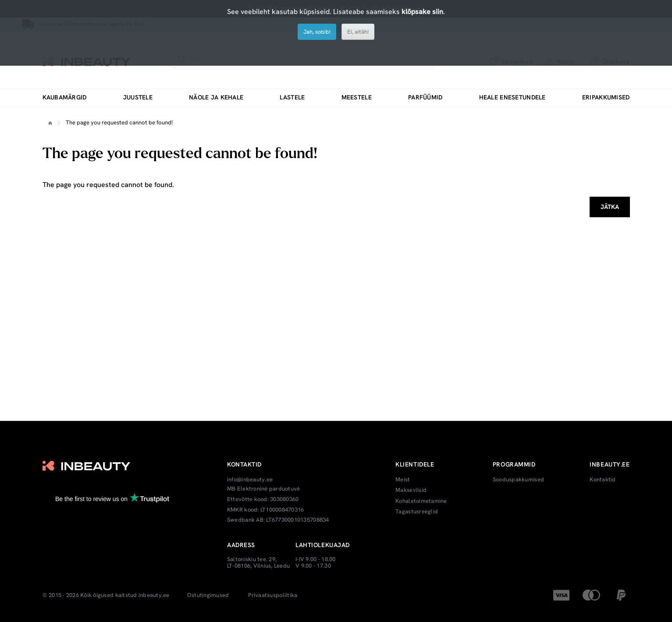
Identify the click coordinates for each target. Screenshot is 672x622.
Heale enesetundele (512, 97)
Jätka (610, 207)
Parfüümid (425, 97)
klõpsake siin (422, 12)
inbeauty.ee (154, 595)
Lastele (292, 97)
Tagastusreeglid (417, 512)
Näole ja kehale (216, 97)
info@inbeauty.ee (250, 480)
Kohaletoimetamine (421, 501)
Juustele (138, 97)
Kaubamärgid (65, 97)
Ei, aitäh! (358, 32)
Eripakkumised (606, 97)
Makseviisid (411, 490)
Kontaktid (603, 480)
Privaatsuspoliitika (273, 595)
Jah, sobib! (317, 32)
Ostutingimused (208, 595)
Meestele (357, 97)
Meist (403, 480)
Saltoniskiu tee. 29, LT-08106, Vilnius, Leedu (258, 563)
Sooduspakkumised (518, 480)
